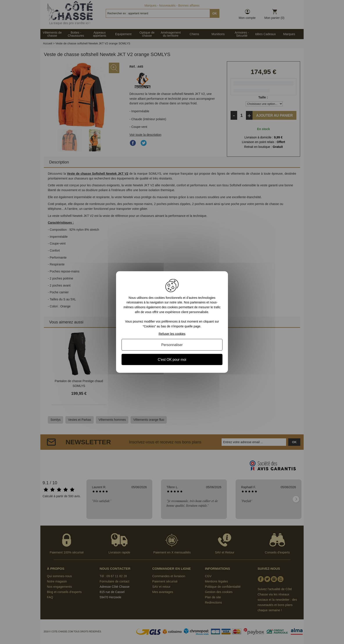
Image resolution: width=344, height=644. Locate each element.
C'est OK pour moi (172, 360)
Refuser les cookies (172, 334)
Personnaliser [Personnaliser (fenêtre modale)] (172, 345)
